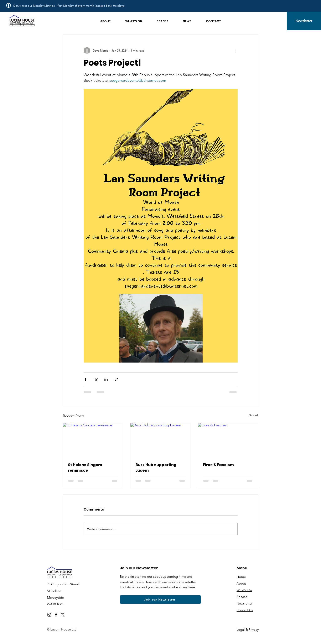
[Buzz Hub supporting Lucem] (160, 440)
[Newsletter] (304, 21)
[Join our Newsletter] (160, 600)
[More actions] (235, 51)
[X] (63, 615)
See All (254, 415)
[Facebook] (56, 615)
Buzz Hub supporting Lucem (156, 468)
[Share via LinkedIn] (106, 379)
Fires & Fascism (218, 465)
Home (241, 577)
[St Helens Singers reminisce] (93, 440)
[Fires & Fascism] (228, 440)
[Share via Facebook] (86, 379)
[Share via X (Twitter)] (96, 379)
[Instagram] (49, 615)
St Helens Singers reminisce (85, 468)
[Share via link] (116, 379)
